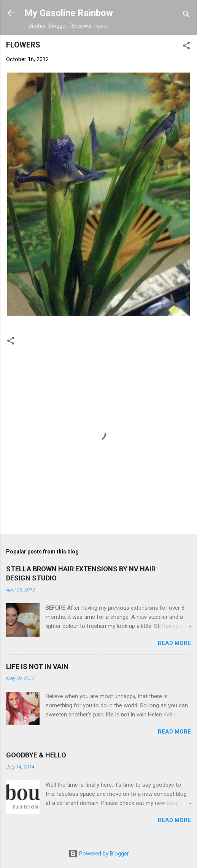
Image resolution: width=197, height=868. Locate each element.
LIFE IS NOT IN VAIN (37, 666)
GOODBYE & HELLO (36, 755)
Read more (174, 643)
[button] (186, 47)
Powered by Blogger (99, 854)
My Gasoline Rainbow (69, 13)
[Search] (186, 15)
